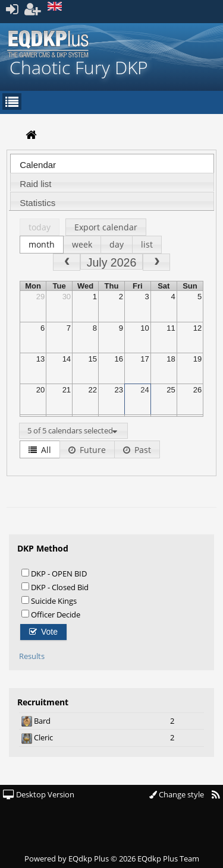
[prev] (67, 262)
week (82, 244)
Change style (177, 794)
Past (137, 450)
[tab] (112, 163)
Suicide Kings (49, 601)
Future (87, 450)
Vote (43, 632)
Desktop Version (39, 794)
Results (32, 656)
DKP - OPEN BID (54, 573)
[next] (156, 262)
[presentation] (112, 167)
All (40, 450)
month (42, 244)
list (147, 244)
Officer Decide (51, 614)
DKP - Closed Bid (55, 587)
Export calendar (106, 227)
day (117, 244)
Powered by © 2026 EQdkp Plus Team (112, 859)
